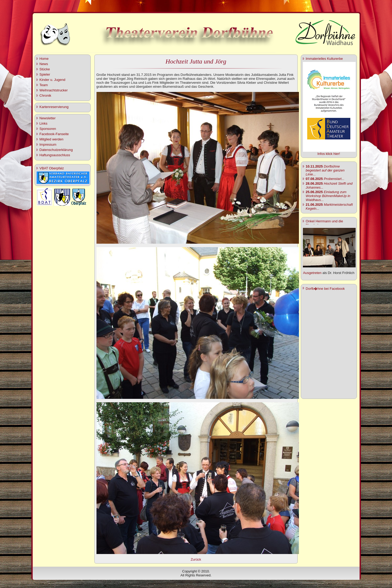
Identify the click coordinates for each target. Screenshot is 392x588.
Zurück (196, 559)
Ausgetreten (312, 273)
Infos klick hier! (329, 154)
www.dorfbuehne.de (203, 584)
